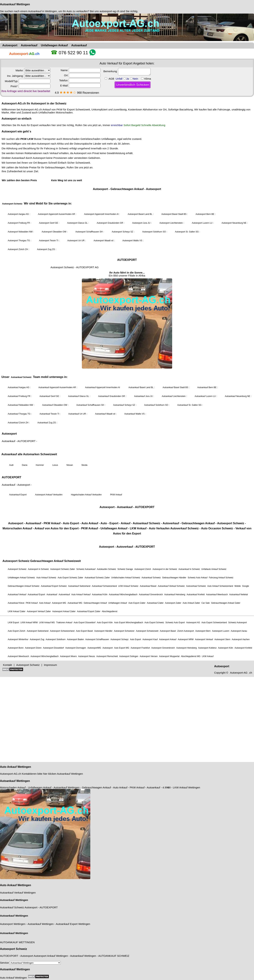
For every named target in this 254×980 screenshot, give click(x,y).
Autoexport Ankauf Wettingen (51, 956)
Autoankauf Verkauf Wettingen (18, 893)
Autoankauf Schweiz (12, 907)
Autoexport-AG (9, 774)
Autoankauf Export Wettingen (73, 924)
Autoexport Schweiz (13, 949)
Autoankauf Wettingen (15, 4)
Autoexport (31, 907)
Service (30, 963)
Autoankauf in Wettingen (42, 11)
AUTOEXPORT (49, 907)
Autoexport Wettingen (13, 924)
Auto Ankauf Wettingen (16, 767)
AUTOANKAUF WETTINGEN (17, 942)
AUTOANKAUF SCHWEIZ (114, 956)
